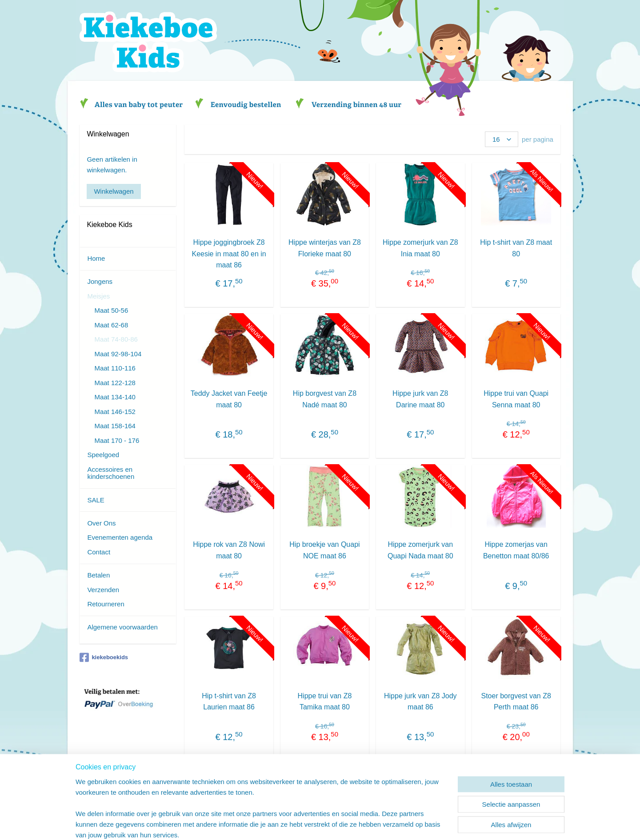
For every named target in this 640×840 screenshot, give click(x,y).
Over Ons (101, 523)
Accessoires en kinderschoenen (111, 473)
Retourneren (106, 604)
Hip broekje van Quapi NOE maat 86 (324, 550)
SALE (96, 500)
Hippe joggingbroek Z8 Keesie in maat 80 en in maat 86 (229, 254)
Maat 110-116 (115, 368)
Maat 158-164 (115, 426)
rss (309, 824)
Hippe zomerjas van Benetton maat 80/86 (516, 550)
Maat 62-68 (111, 325)
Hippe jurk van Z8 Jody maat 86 (420, 702)
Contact (99, 552)
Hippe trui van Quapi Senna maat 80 (516, 399)
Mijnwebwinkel (407, 824)
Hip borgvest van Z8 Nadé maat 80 (325, 399)
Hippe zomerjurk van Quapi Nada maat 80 (420, 550)
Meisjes (98, 296)
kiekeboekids (104, 657)
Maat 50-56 (111, 310)
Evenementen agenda (120, 537)
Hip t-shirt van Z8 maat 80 (516, 248)
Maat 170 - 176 (117, 440)
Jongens (100, 281)
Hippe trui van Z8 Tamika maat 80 (324, 702)
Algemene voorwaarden (122, 627)
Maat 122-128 (115, 383)
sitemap (294, 824)
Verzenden (103, 590)
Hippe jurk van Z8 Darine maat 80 (420, 399)
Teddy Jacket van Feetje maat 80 (229, 399)
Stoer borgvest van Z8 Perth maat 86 (516, 702)
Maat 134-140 (115, 397)
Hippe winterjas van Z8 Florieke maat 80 (325, 248)
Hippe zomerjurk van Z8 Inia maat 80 (420, 248)
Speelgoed (103, 455)
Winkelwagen (114, 191)
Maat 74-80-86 (116, 339)
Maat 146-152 (115, 412)
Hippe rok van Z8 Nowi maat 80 (229, 550)
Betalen (98, 575)
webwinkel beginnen (338, 824)
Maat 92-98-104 (118, 354)
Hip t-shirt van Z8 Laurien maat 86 (229, 702)
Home (96, 258)
